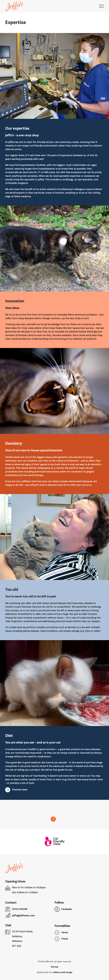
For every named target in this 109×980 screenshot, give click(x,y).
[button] (101, 6)
